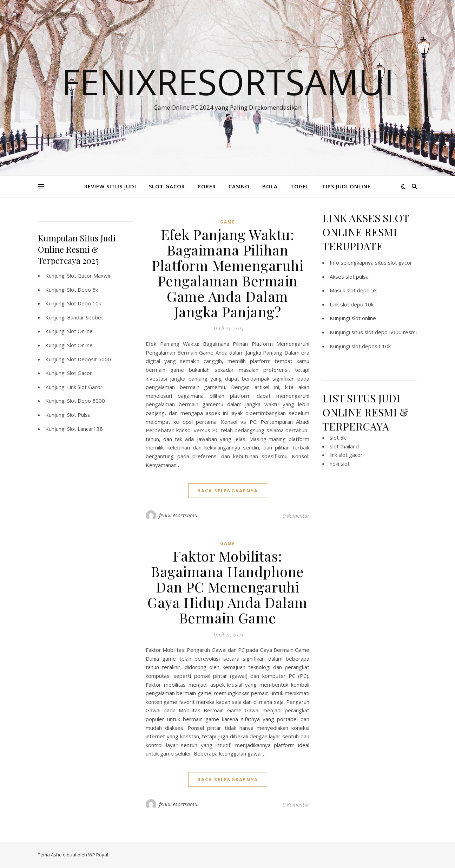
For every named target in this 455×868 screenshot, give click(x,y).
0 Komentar (296, 516)
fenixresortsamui (179, 515)
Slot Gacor (80, 373)
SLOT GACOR (167, 186)
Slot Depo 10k (84, 303)
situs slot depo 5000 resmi (384, 332)
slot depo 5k (362, 290)
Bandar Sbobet (85, 317)
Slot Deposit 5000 (89, 359)
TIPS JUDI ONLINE (346, 186)
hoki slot (340, 464)
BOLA (270, 186)
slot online (364, 318)
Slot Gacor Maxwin (89, 276)
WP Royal (98, 855)
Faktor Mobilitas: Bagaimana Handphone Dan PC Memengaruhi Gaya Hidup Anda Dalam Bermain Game (227, 587)
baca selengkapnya (228, 491)
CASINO (239, 186)
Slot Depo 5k (83, 290)
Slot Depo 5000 (86, 401)
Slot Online (80, 331)
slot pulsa (357, 277)
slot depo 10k (357, 304)
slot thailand (344, 446)
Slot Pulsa (79, 415)
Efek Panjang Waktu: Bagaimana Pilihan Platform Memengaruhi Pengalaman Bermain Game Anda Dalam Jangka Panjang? (227, 273)
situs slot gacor (394, 263)
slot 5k (338, 438)
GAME (228, 222)
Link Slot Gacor (85, 387)
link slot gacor (346, 455)
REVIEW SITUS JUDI (110, 186)
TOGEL (300, 186)
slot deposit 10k (371, 346)
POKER (207, 186)
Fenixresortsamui (228, 82)
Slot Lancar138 (85, 429)
